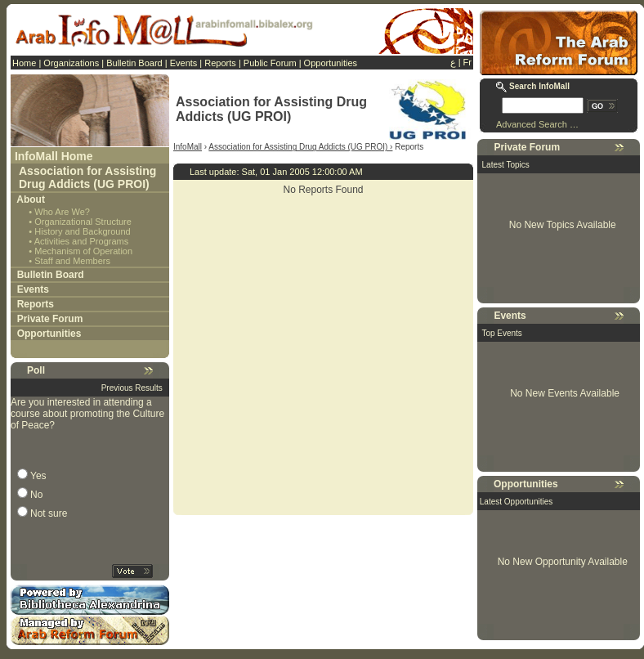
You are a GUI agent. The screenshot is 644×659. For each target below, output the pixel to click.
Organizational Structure (83, 222)
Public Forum (270, 63)
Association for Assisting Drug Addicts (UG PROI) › (300, 147)
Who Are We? (62, 212)
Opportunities (331, 63)
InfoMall (188, 147)
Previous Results (132, 388)
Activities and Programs (82, 241)
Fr (467, 62)
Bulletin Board (134, 63)
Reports (220, 63)
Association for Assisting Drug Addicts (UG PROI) (87, 177)
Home (24, 63)
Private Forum (50, 319)
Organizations (71, 63)
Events (184, 63)
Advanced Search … (537, 124)
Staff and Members (72, 261)
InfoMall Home (54, 156)
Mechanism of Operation (83, 251)
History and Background (82, 231)
